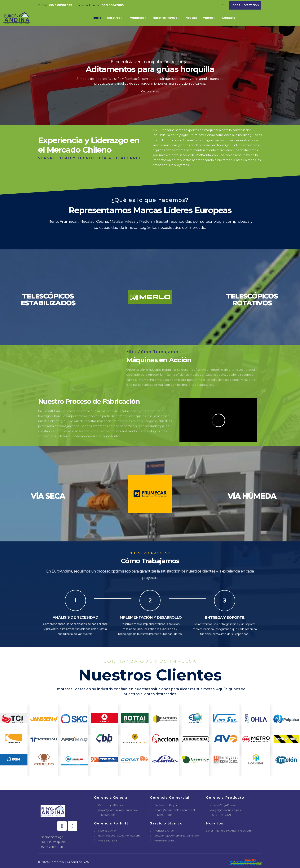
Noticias (191, 18)
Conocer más (150, 91)
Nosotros (115, 18)
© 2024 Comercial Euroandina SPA (63, 862)
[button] (245, 5)
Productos (138, 18)
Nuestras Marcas (166, 18)
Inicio (97, 18)
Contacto (229, 18)
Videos (210, 18)
